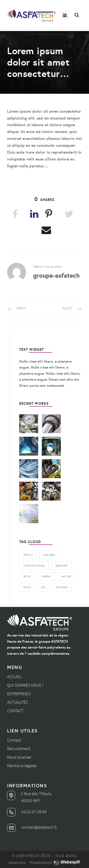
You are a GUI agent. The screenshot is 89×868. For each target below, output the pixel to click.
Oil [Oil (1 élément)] (43, 587)
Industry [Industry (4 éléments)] (61, 566)
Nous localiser (19, 757)
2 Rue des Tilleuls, (30, 794)
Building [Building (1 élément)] (49, 555)
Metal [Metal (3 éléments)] (27, 576)
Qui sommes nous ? (25, 685)
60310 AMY (31, 800)
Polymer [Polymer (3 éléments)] (62, 587)
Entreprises (19, 694)
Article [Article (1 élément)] (28, 555)
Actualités (17, 702)
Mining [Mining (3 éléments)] (46, 576)
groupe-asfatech (56, 275)
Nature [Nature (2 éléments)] (66, 576)
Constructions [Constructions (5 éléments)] (34, 566)
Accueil (14, 677)
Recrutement (19, 749)
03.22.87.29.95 (27, 812)
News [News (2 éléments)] (27, 587)
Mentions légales (22, 766)
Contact (15, 711)
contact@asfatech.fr (32, 827)
